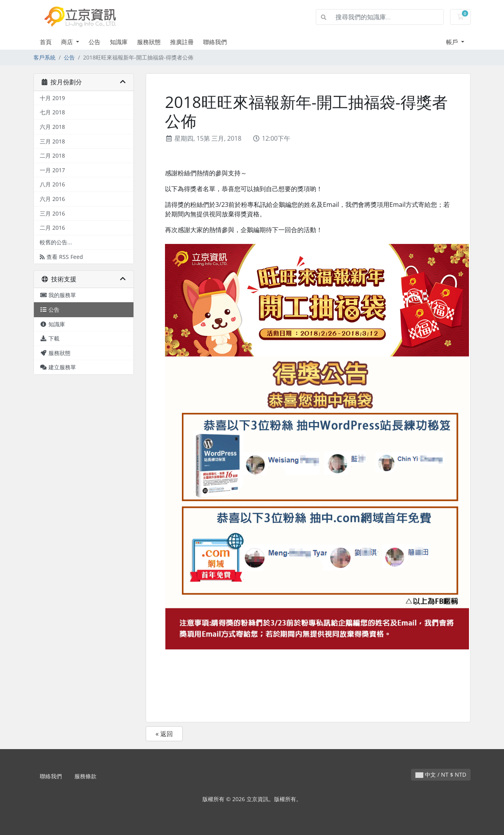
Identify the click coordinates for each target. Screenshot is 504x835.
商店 (68, 42)
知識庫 (119, 42)
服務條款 (85, 776)
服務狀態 (149, 42)
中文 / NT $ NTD (441, 775)
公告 (94, 42)
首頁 (46, 42)
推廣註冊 (182, 42)
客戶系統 (44, 57)
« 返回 (164, 734)
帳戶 (453, 42)
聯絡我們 (215, 42)
